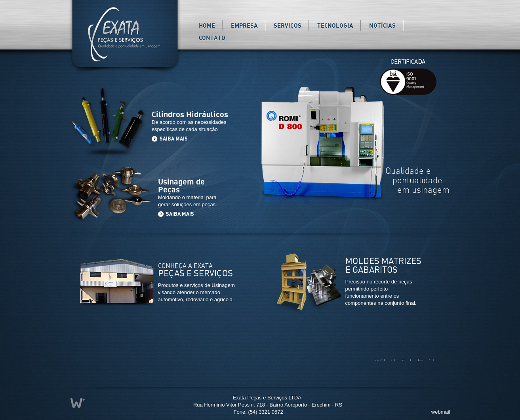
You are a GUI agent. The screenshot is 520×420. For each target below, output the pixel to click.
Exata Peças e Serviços (125, 34)
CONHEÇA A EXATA (195, 270)
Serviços (288, 26)
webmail (441, 412)
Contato (212, 38)
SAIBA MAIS (174, 139)
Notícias (382, 26)
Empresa (244, 26)
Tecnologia (335, 26)
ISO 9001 (408, 89)
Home (207, 26)
